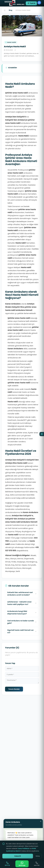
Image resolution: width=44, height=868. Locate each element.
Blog (11, 10)
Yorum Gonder (14, 689)
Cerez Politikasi (23, 849)
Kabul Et (18, 856)
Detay (38, 856)
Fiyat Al (31, 3)
